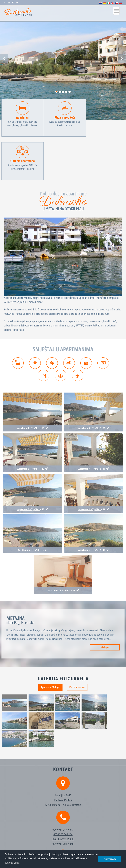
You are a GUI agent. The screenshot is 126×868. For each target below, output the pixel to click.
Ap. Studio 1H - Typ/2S (59, 547)
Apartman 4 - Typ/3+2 (90, 425)
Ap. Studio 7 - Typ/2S (29, 507)
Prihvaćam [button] (110, 859)
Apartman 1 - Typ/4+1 (29, 385)
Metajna (105, 604)
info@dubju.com (63, 805)
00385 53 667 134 (63, 770)
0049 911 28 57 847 (63, 766)
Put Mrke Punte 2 (63, 736)
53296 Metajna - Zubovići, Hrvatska (63, 741)
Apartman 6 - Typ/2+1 (90, 466)
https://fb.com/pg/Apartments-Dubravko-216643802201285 (63, 814)
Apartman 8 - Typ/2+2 (90, 507)
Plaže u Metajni (77, 644)
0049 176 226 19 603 (63, 775)
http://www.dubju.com (63, 809)
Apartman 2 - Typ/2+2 (90, 385)
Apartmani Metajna (50, 644)
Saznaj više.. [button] (13, 863)
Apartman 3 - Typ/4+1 (29, 425)
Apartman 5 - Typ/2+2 (29, 466)
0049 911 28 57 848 (63, 780)
